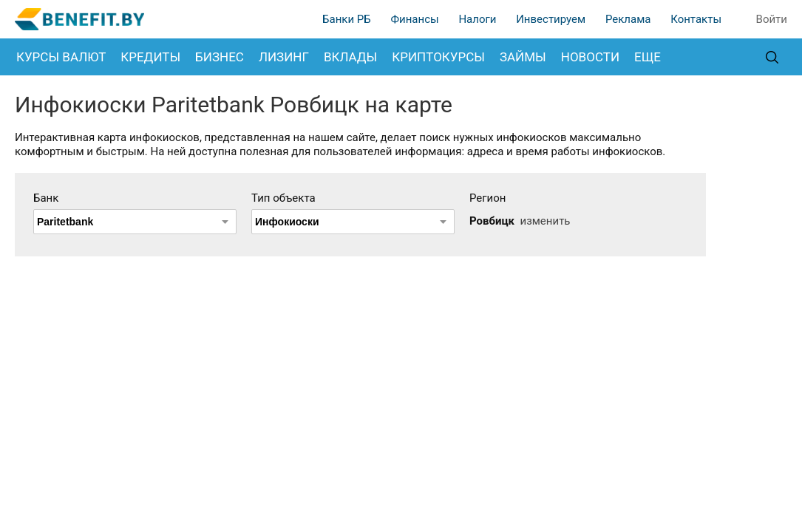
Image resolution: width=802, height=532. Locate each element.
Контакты (696, 19)
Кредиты (150, 57)
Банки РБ (347, 19)
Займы (523, 57)
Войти (772, 19)
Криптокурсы (438, 57)
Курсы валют (61, 57)
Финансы (414, 19)
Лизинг (284, 57)
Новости (590, 57)
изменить (545, 221)
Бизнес (220, 57)
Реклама (628, 19)
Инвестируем (551, 19)
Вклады (350, 57)
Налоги (477, 19)
